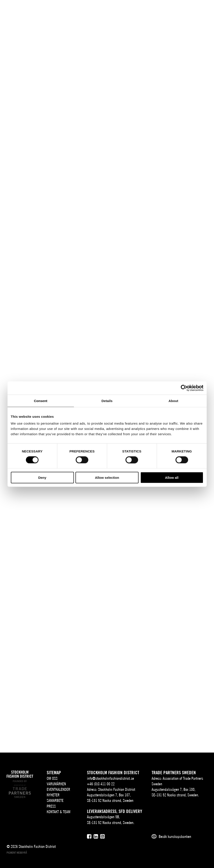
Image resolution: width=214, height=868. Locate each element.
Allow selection (107, 478)
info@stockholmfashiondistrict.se (110, 778)
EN (175, 8)
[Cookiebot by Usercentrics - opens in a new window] (184, 388)
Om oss (52, 778)
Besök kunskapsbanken (175, 836)
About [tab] (174, 401)
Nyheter (53, 795)
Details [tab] (107, 401)
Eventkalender (58, 789)
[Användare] (192, 7)
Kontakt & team (59, 812)
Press (51, 806)
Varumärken (56, 784)
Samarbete (55, 800)
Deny (42, 478)
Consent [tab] (41, 401)
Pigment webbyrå (17, 853)
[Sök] (183, 7)
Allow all (172, 478)
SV (169, 8)
